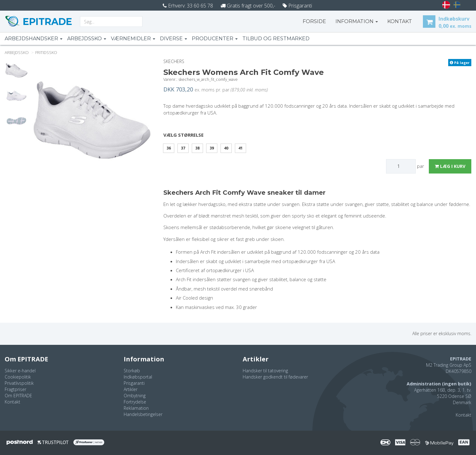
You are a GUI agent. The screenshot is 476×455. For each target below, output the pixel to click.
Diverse (174, 39)
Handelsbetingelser (143, 414)
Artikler (131, 389)
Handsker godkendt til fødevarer (275, 377)
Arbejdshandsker (34, 39)
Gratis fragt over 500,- (248, 6)
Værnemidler (133, 39)
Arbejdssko (87, 39)
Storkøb (132, 371)
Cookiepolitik (18, 377)
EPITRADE (46, 22)
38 (197, 148)
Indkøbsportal (138, 377)
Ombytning (135, 396)
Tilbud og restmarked (276, 39)
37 (183, 148)
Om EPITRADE (18, 396)
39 (212, 148)
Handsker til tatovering (265, 371)
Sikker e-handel (20, 371)
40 (226, 148)
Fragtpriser (15, 389)
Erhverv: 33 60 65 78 (188, 6)
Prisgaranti (297, 6)
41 (240, 148)
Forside (314, 21)
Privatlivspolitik (19, 383)
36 (169, 148)
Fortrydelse (135, 402)
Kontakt (12, 402)
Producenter (215, 39)
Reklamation (136, 408)
